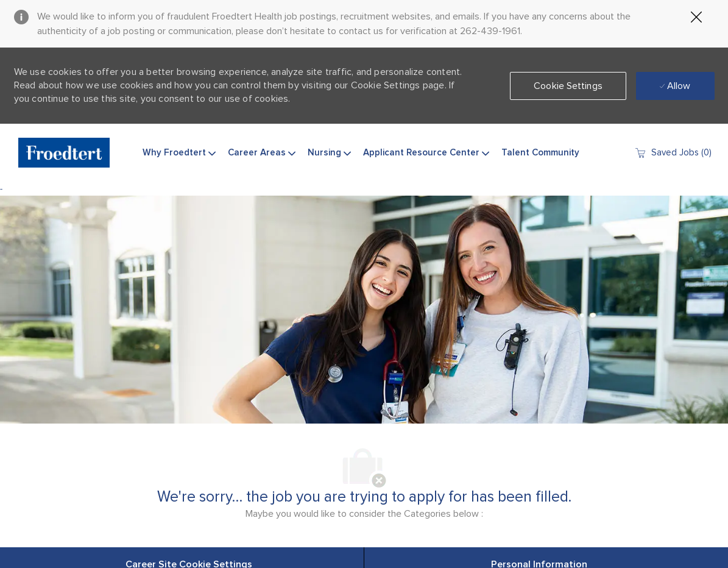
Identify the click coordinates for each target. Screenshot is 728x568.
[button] (568, 86)
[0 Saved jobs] (673, 153)
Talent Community (540, 153)
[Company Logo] (64, 152)
